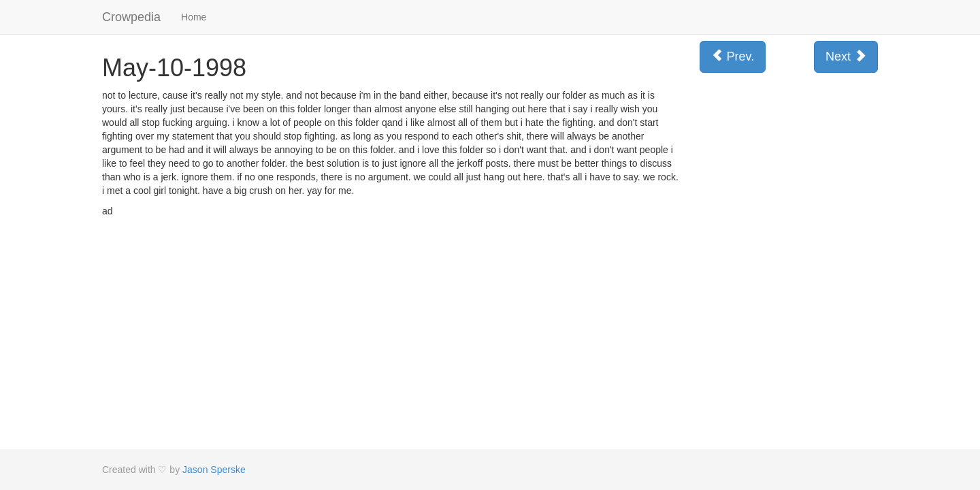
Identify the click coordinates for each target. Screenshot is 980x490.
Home (194, 17)
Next (846, 56)
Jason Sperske (214, 470)
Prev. (733, 56)
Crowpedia (131, 17)
